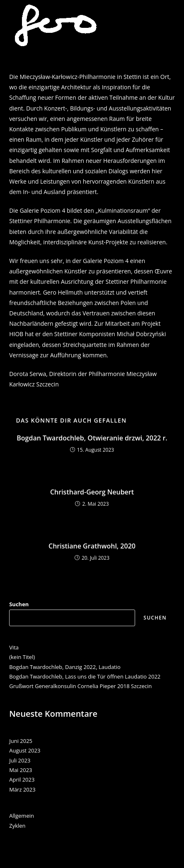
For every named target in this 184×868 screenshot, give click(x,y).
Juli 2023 (20, 760)
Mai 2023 (21, 770)
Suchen (19, 604)
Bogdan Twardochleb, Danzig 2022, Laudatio (65, 667)
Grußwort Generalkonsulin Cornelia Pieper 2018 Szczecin (80, 686)
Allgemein (22, 816)
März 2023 (22, 789)
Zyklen (17, 826)
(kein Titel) (22, 657)
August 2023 (25, 750)
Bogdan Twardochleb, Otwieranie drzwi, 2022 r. (92, 438)
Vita (14, 647)
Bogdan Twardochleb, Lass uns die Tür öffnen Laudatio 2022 (85, 676)
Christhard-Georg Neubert (92, 492)
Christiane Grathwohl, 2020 (92, 546)
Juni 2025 (21, 741)
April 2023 (22, 779)
